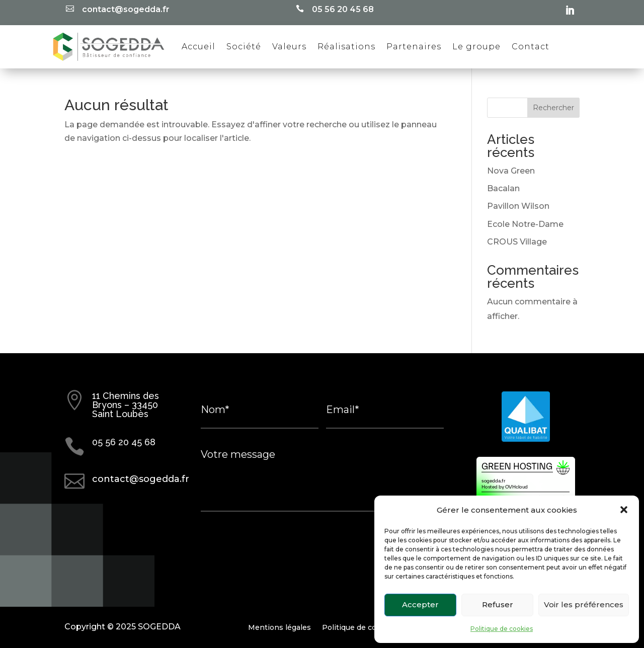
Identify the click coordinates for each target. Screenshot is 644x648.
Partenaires (414, 47)
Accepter (420, 604)
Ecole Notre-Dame (525, 224)
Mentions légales (279, 627)
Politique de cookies (502, 629)
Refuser (498, 604)
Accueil (198, 47)
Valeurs (289, 47)
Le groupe (476, 47)
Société (244, 47)
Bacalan (503, 188)
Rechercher (553, 108)
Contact (531, 47)
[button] (624, 510)
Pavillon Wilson (518, 206)
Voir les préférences (584, 604)
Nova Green (511, 171)
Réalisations (346, 47)
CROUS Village (517, 242)
